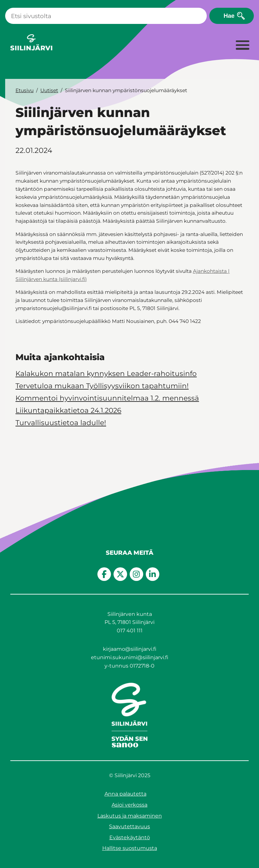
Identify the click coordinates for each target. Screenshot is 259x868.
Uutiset (49, 90)
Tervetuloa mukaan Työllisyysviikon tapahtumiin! (102, 386)
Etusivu (25, 90)
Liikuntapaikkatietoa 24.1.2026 (68, 410)
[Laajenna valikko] (242, 46)
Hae (229, 16)
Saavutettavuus (129, 826)
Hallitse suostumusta (130, 848)
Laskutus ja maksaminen (130, 816)
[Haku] (106, 16)
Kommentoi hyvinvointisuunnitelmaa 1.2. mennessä (107, 398)
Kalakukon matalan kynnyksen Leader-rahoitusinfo (106, 373)
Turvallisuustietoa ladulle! (61, 423)
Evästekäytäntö (130, 837)
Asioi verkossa (129, 805)
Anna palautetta (125, 794)
